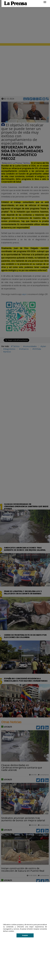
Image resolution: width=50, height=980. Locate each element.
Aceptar (25, 935)
